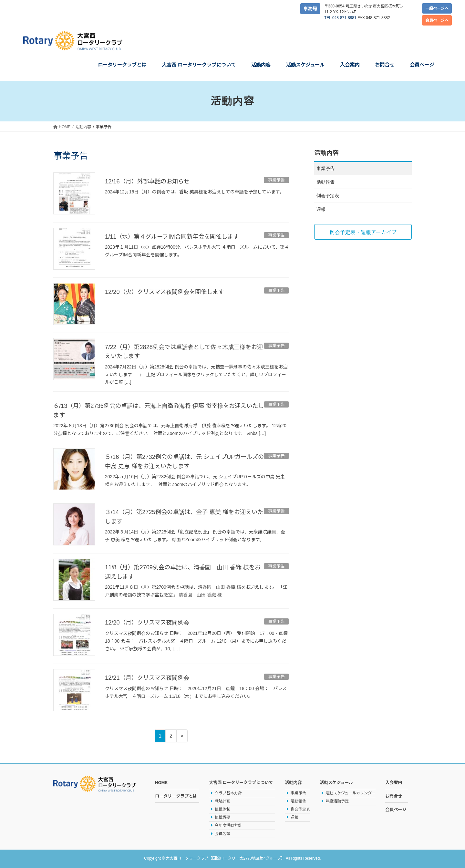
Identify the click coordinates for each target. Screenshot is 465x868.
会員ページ (396, 809)
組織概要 (222, 817)
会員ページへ (437, 20)
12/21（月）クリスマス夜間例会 (152, 677)
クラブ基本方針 (228, 792)
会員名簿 (222, 833)
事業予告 (325, 169)
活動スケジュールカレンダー (351, 792)
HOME (161, 782)
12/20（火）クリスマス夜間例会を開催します (171, 292)
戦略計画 (222, 801)
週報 (321, 209)
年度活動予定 (337, 801)
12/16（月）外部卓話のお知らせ (152, 181)
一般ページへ (437, 8)
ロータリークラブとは (176, 796)
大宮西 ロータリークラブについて (241, 782)
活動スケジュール (336, 782)
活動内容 (293, 782)
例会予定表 (328, 196)
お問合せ (394, 796)
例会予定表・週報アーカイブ (363, 232)
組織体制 (222, 809)
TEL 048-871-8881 (340, 18)
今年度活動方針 (228, 825)
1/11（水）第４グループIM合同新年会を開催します (179, 236)
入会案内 (394, 782)
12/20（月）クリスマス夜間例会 (152, 622)
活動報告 (325, 182)
